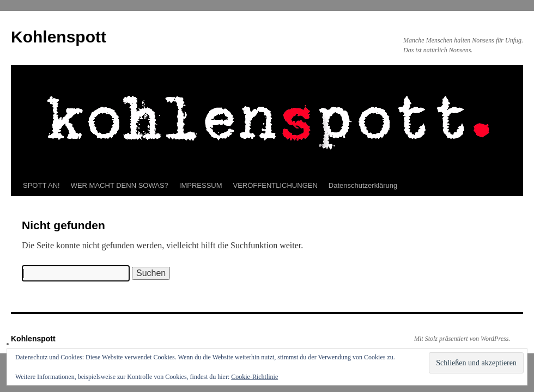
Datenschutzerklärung (363, 185)
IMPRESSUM (201, 185)
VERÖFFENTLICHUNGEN (275, 185)
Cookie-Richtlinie (254, 377)
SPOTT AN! (41, 185)
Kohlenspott (59, 37)
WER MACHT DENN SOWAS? (120, 185)
